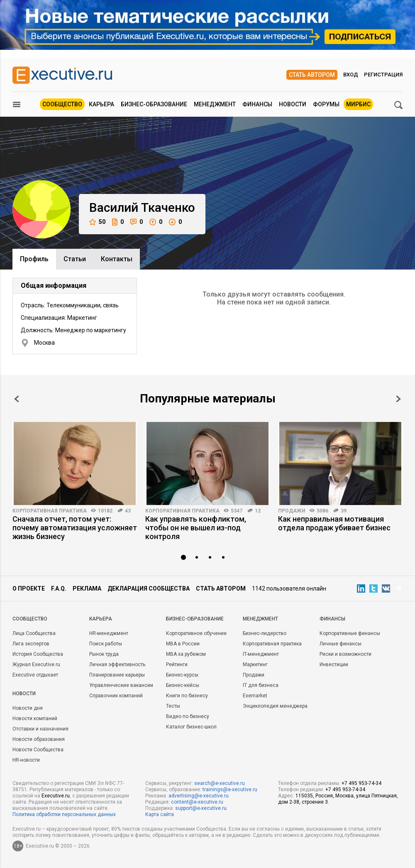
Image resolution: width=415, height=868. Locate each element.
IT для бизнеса (261, 685)
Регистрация (383, 75)
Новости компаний (35, 718)
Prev (17, 399)
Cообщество (30, 619)
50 (97, 222)
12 (258, 511)
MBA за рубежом (186, 654)
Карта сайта (160, 814)
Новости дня (28, 708)
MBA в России (183, 644)
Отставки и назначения (40, 729)
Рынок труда (104, 654)
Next (398, 399)
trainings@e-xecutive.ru (230, 790)
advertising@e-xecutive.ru (199, 796)
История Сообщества (38, 654)
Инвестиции (334, 664)
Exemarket (255, 696)
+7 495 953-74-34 (361, 783)
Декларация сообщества (149, 588)
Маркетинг (255, 664)
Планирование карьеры (117, 675)
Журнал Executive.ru (36, 664)
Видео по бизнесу (188, 716)
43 (128, 511)
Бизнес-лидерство (265, 633)
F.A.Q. (59, 588)
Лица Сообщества (34, 633)
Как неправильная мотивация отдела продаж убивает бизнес (334, 523)
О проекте (29, 588)
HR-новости (26, 760)
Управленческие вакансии (121, 685)
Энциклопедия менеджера (275, 706)
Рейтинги (177, 664)
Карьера (101, 104)
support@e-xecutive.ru (201, 808)
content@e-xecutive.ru (197, 802)
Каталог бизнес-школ (191, 727)
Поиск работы (106, 644)
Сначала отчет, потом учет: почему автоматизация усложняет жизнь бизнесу (75, 528)
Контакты (117, 259)
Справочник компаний (116, 696)
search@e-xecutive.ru (220, 783)
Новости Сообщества (38, 750)
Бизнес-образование (154, 104)
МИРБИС (358, 104)
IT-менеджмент (261, 654)
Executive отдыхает (35, 675)
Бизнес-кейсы (183, 685)
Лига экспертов (31, 644)
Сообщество (62, 104)
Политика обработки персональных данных (64, 814)
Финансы (257, 104)
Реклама (87, 588)
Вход (351, 75)
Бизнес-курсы (182, 675)
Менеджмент (215, 104)
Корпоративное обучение (196, 633)
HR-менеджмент (109, 633)
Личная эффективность (117, 664)
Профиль (34, 259)
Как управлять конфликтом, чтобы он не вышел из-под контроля (196, 528)
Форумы (326, 104)
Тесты (173, 706)
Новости (293, 104)
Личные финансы (341, 644)
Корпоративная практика (50, 511)
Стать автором (312, 75)
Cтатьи (75, 259)
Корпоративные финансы (350, 633)
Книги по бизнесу (187, 696)
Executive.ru (56, 796)
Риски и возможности (345, 654)
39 (344, 511)
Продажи (292, 511)
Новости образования (39, 739)
